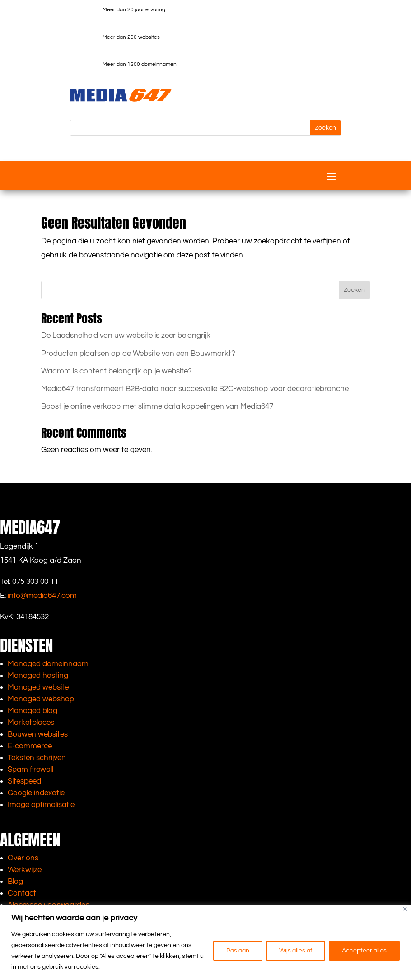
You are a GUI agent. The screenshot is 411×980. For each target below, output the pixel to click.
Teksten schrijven (37, 758)
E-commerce (30, 746)
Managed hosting (38, 676)
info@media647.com (42, 596)
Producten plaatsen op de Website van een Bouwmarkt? (138, 354)
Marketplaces (31, 723)
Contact (22, 893)
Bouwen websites (38, 734)
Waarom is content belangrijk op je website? (117, 371)
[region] (205, 942)
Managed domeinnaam (48, 664)
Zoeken (354, 290)
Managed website (38, 687)
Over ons (23, 858)
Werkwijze (25, 870)
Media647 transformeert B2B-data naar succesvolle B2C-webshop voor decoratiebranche (195, 389)
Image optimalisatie (41, 805)
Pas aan (238, 951)
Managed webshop (41, 699)
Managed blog (33, 711)
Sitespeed (24, 781)
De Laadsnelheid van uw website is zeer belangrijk (126, 336)
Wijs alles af (296, 951)
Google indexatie (36, 793)
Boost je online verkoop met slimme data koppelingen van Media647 (157, 406)
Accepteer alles (364, 951)
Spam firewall (30, 770)
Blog (15, 882)
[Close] (405, 909)
